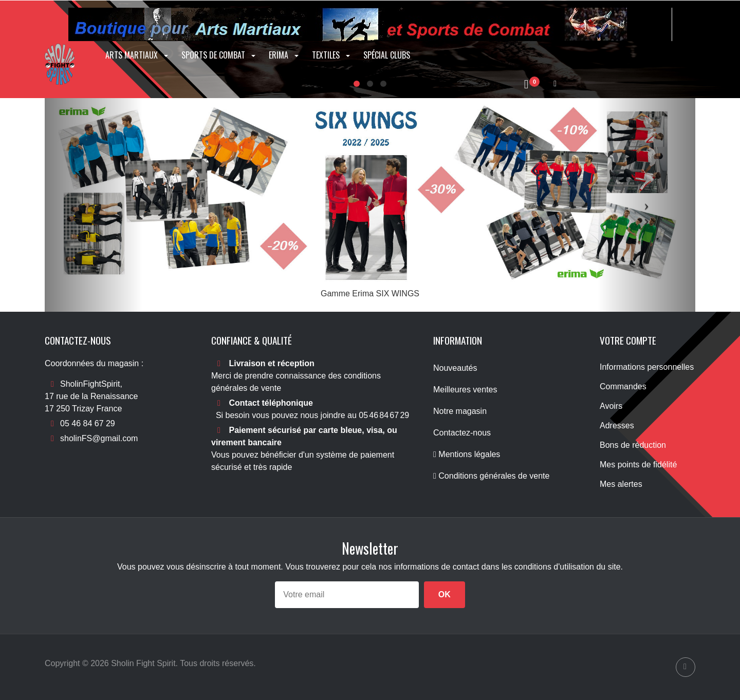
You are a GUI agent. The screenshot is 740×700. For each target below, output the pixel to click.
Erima (285, 55)
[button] (94, 205)
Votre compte (628, 340)
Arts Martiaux (138, 55)
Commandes (623, 386)
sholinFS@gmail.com (99, 438)
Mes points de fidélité (638, 465)
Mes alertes (621, 484)
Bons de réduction (633, 445)
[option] (370, 205)
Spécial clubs (387, 55)
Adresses (617, 425)
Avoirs (611, 406)
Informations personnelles (647, 367)
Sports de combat (219, 55)
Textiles (332, 55)
